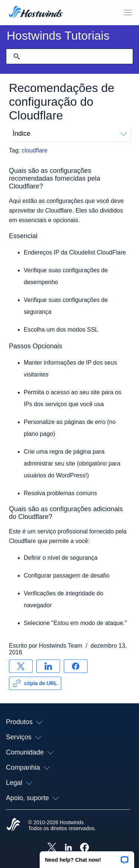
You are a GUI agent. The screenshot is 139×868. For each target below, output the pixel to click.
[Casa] (36, 13)
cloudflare (35, 150)
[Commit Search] (17, 56)
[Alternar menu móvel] (128, 13)
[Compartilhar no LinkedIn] (48, 666)
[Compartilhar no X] (21, 666)
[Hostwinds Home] (13, 825)
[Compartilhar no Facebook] (76, 666)
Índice (69, 134)
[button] (87, 857)
